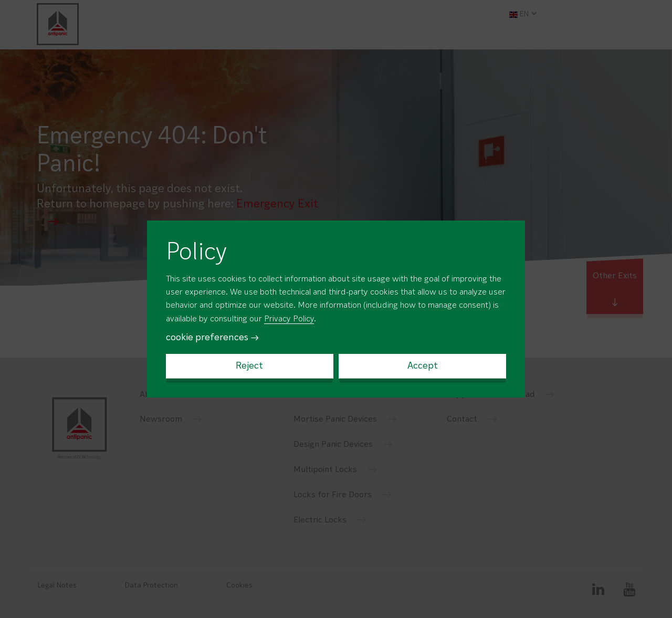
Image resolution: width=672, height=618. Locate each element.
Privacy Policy (289, 319)
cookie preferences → (213, 338)
